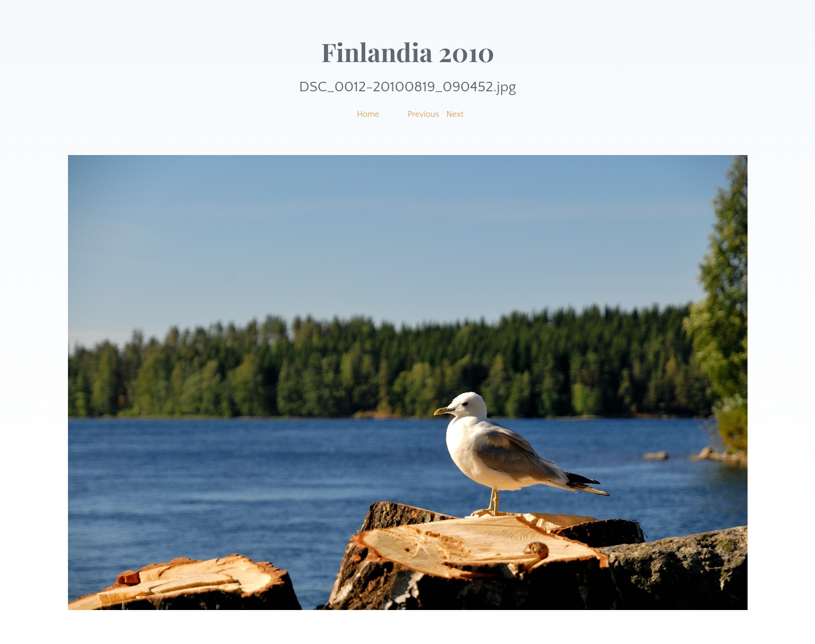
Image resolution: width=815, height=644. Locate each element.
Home (368, 114)
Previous (423, 114)
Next (455, 114)
